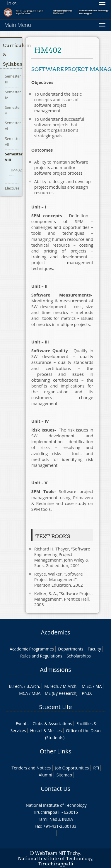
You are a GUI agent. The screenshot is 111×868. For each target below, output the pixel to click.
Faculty (94, 649)
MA (99, 686)
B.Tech (16, 686)
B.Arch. (33, 686)
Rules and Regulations (41, 656)
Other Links (56, 751)
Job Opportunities (72, 768)
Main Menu (18, 25)
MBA (36, 693)
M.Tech (51, 686)
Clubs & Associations (53, 724)
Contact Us (56, 789)
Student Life (56, 707)
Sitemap (64, 775)
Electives (12, 188)
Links (10, 3)
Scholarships (78, 656)
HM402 (16, 170)
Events (22, 724)
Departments (71, 649)
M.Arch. (70, 686)
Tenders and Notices (31, 768)
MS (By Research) (61, 693)
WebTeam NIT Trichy (58, 853)
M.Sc (86, 686)
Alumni (45, 775)
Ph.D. (87, 693)
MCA (23, 693)
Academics (56, 632)
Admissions (55, 670)
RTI (96, 768)
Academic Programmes (32, 649)
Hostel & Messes (46, 731)
